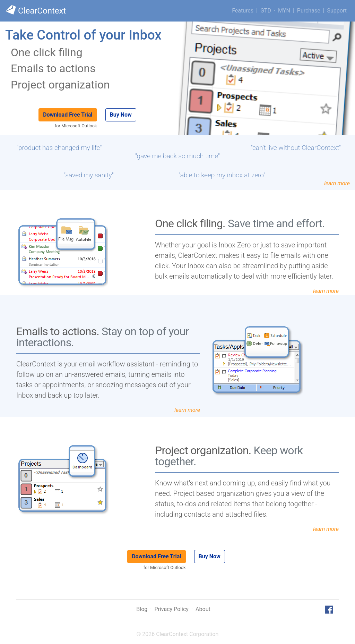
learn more (337, 183)
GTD (266, 11)
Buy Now (121, 115)
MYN (284, 11)
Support (337, 11)
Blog (142, 609)
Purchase (309, 11)
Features (243, 11)
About (203, 609)
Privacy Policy (171, 609)
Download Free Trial (68, 115)
